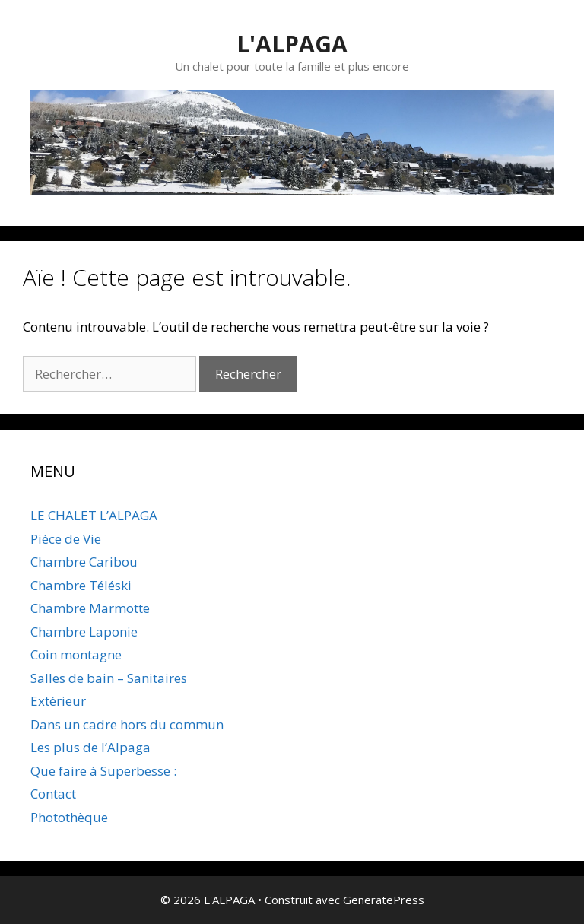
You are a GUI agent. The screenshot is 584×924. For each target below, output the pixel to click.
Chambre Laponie (84, 632)
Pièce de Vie (66, 539)
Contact (53, 794)
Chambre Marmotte (90, 608)
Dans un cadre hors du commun (127, 724)
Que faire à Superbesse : (103, 771)
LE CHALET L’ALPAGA (94, 515)
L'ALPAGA (292, 44)
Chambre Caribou (84, 562)
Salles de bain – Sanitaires (109, 678)
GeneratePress (384, 900)
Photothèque (69, 817)
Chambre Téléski (81, 585)
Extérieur (58, 701)
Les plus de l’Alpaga (90, 747)
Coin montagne (76, 654)
